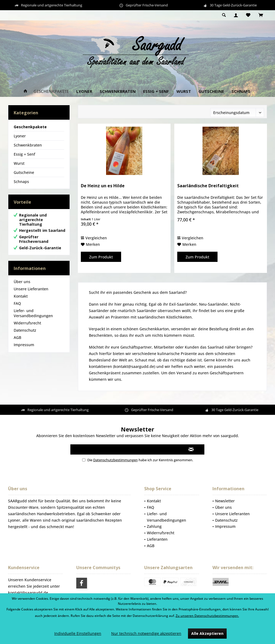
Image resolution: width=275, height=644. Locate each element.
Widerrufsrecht (27, 323)
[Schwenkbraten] (118, 91)
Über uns (22, 282)
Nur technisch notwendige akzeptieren (146, 633)
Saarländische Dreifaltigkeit (208, 186)
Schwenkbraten (28, 145)
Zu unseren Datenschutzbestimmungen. (207, 616)
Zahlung (154, 526)
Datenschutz (25, 330)
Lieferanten (157, 539)
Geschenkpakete (30, 127)
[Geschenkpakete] (51, 91)
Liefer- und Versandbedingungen (33, 313)
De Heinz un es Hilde (103, 186)
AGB (17, 337)
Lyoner (20, 136)
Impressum (24, 345)
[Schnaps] (241, 91)
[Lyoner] (84, 91)
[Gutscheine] (211, 91)
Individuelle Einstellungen (78, 633)
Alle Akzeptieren (207, 633)
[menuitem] (261, 15)
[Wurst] (184, 91)
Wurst (19, 163)
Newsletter (225, 501)
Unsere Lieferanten (31, 289)
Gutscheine (24, 172)
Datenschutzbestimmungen (115, 460)
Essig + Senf (24, 154)
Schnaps (21, 182)
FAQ (17, 303)
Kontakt (21, 296)
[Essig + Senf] (156, 91)
